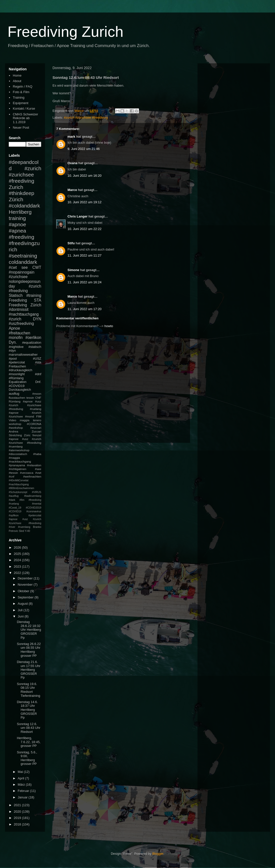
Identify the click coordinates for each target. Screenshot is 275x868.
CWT (37, 267)
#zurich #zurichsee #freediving (86, 118)
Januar (23, 797)
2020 (18, 812)
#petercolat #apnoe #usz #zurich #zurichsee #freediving (25, 519)
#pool (13, 359)
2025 (18, 554)
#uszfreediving (21, 323)
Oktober (24, 591)
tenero (37, 420)
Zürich (16, 199)
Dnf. (38, 382)
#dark (12, 500)
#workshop (16, 428)
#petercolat (17, 362)
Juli (21, 610)
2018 (18, 824)
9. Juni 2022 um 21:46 (84, 149)
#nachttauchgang (24, 314)
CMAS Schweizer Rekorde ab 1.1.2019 (25, 118)
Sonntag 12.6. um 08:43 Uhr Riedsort (28, 728)
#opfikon (14, 515)
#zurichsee (18, 277)
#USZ (37, 359)
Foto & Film (21, 92)
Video (12, 420)
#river (12, 527)
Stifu (71, 243)
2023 (18, 567)
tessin (30, 398)
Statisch (16, 295)
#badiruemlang (33, 496)
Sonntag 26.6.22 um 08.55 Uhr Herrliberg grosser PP (29, 650)
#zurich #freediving (25, 289)
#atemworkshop (19, 450)
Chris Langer (77, 216)
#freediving (21, 237)
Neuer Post (21, 128)
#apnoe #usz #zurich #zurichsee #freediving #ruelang (25, 405)
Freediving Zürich (25, 305)
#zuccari (36, 428)
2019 (18, 818)
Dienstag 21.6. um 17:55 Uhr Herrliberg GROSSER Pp (28, 670)
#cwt (13, 267)
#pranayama (17, 465)
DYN (37, 319)
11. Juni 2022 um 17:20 (84, 309)
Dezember (26, 578)
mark (71, 137)
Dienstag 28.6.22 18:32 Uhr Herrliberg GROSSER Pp (29, 630)
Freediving (18, 300)
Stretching (15, 435)
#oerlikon (33, 338)
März (22, 785)
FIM (39, 416)
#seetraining (23, 256)
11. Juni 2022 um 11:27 (84, 255)
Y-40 (27, 531)
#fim (22, 500)
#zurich (15, 319)
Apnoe (14, 328)
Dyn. (13, 342)
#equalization (32, 343)
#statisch (35, 347)
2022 (18, 573)
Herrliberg (20, 212)
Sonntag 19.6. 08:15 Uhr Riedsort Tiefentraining (28, 690)
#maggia (14, 458)
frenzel (37, 435)
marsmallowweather (23, 355)
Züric (27, 435)
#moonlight (17, 374)
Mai (21, 772)
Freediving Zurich (65, 32)
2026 (18, 548)
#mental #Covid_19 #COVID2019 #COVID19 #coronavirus (25, 508)
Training (18, 97)
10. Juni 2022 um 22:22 (84, 229)
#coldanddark (24, 206)
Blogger (158, 854)
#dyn (12, 351)
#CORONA (34, 424)
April (21, 778)
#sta (38, 362)
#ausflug (14, 496)
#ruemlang (24, 527)
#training (34, 295)
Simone (73, 270)
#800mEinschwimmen (21, 488)
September (26, 597)
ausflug (14, 394)
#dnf (38, 374)
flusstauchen (17, 398)
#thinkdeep (21, 193)
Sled (21, 531)
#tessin (13, 473)
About (17, 81)
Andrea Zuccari (25, 431)
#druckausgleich (20, 370)
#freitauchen (19, 333)
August (23, 604)
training (17, 218)
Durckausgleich (20, 390)
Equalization (18, 382)
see (25, 267)
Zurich (16, 187)
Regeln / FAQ (22, 86)
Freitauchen (17, 366)
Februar (24, 791)
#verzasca (27, 473)
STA (38, 300)
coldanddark (23, 262)
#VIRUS (36, 492)
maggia (24, 420)
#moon (37, 394)
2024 (18, 560)
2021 (18, 805)
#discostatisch (18, 454)
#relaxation (34, 465)
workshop (15, 424)
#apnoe (17, 224)
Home (17, 75)
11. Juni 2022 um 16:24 (84, 282)
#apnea (17, 231)
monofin (16, 338)
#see (38, 469)
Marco (72, 190)
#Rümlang (16, 378)
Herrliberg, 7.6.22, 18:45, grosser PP (29, 742)
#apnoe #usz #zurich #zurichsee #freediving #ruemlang (25, 443)
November (26, 585)
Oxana (72, 163)
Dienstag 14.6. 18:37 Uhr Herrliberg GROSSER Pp (27, 710)
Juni (21, 616)
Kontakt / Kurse (24, 108)
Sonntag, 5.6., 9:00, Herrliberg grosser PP (27, 758)
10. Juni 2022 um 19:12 (84, 202)
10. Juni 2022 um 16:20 (84, 176)
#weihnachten (32, 476)
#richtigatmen (17, 469)
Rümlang (15, 401)
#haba (37, 454)
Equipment (20, 103)
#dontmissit (19, 309)
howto (109, 326)
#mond (29, 416)
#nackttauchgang (20, 461)
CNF (38, 398)
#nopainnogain (21, 272)
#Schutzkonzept (18, 492)
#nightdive (16, 347)
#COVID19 (17, 386)
